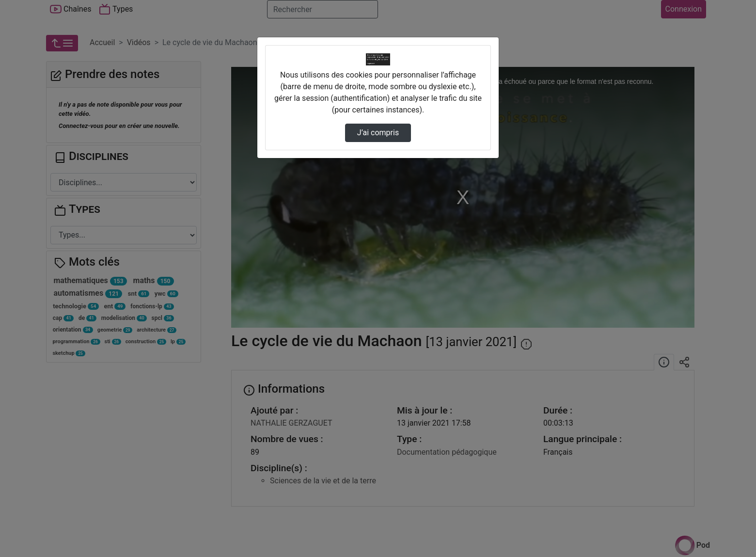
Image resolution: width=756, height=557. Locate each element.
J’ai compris (378, 133)
